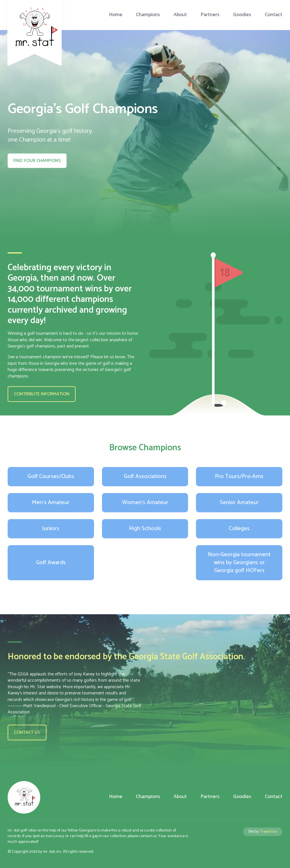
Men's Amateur (51, 503)
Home (116, 15)
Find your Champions (37, 161)
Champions (148, 15)
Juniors (51, 529)
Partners (210, 15)
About (180, 15)
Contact (274, 15)
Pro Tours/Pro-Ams (239, 476)
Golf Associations (145, 476)
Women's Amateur (145, 503)
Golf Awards (51, 563)
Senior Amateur (239, 503)
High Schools (145, 529)
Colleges (239, 529)
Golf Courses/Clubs (51, 476)
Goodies (242, 15)
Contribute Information (42, 394)
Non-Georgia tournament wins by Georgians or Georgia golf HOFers (239, 563)
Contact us (27, 732)
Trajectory (268, 831)
